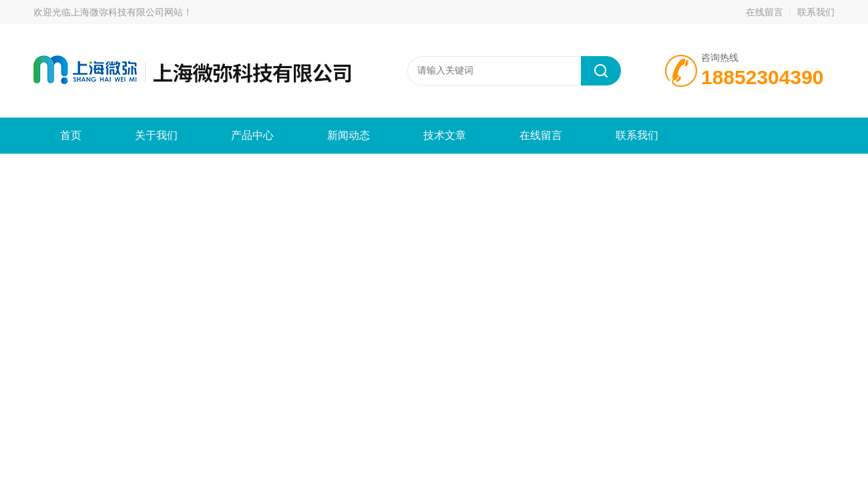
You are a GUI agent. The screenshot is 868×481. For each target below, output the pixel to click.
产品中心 (252, 135)
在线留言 (765, 12)
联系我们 (816, 12)
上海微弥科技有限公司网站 (127, 12)
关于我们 (156, 135)
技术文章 (445, 135)
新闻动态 (349, 135)
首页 (71, 135)
